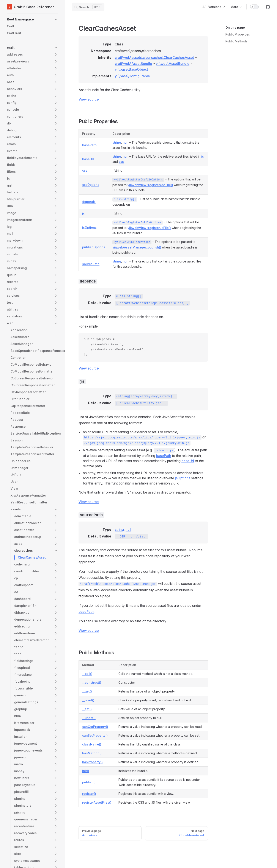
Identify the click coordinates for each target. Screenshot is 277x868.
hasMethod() (92, 753)
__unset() (89, 718)
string (117, 142)
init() (86, 771)
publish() (89, 782)
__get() (87, 691)
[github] (268, 7)
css (121, 162)
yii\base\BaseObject (131, 69)
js (203, 156)
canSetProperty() (95, 735)
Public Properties (238, 34)
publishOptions (94, 247)
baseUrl (88, 159)
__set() (87, 709)
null (126, 142)
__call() (87, 674)
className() (92, 744)
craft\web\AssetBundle (133, 64)
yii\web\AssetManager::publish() (137, 247)
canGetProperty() (95, 727)
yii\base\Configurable (132, 76)
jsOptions (89, 227)
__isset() (88, 700)
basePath (89, 145)
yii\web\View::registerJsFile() (149, 228)
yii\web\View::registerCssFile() (150, 185)
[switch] (254, 7)
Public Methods (236, 41)
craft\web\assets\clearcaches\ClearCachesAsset (154, 57)
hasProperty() (92, 762)
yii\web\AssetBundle (173, 64)
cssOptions (91, 185)
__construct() (92, 682)
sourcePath (91, 264)
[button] (32, 19)
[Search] (88, 7)
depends (89, 202)
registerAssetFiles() (97, 802)
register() (89, 794)
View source (89, 99)
